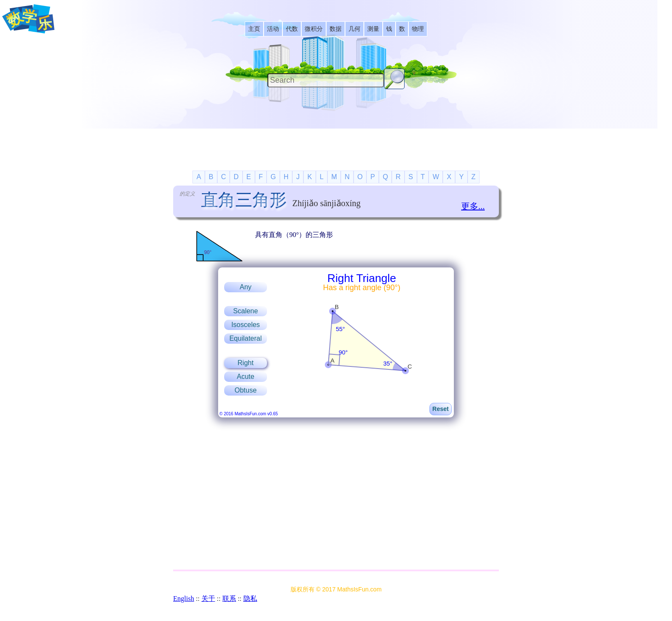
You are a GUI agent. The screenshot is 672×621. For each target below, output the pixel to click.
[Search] (326, 80)
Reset (441, 409)
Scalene (246, 311)
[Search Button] (394, 79)
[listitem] (254, 29)
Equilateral (246, 338)
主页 (254, 29)
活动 (273, 29)
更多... (473, 206)
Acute (246, 376)
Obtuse (246, 390)
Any (246, 287)
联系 (229, 598)
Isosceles (246, 325)
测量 (373, 29)
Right (245, 363)
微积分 (314, 29)
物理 (418, 29)
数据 (336, 29)
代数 (292, 29)
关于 (208, 598)
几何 (354, 29)
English (184, 598)
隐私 (250, 598)
